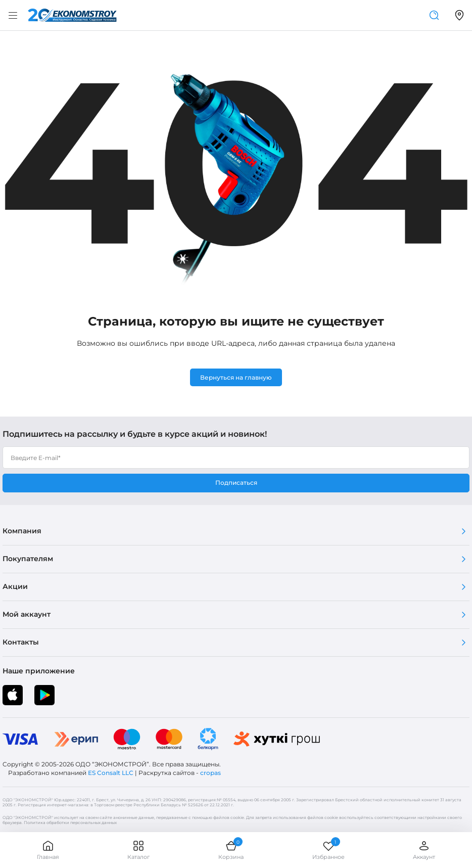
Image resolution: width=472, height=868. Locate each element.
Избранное (328, 850)
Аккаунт (424, 850)
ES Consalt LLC (111, 773)
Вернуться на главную (236, 377)
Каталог (138, 850)
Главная (48, 850)
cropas (210, 773)
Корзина (231, 850)
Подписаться (236, 483)
